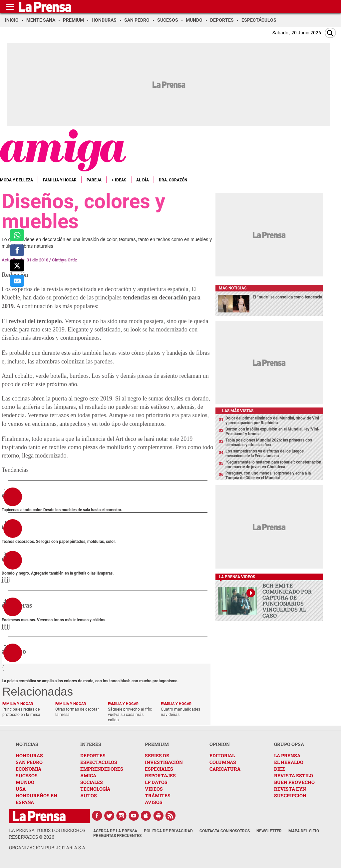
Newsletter (269, 831)
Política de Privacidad (168, 831)
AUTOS (89, 795)
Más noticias (233, 288)
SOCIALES (92, 782)
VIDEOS (154, 789)
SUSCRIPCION (290, 795)
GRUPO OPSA (289, 744)
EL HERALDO (289, 762)
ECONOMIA (28, 769)
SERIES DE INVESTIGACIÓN (164, 759)
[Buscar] (330, 33)
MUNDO (25, 782)
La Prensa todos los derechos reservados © (47, 833)
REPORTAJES (160, 775)
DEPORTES (93, 755)
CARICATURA (225, 769)
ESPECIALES (159, 769)
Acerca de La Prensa (115, 831)
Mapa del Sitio (304, 831)
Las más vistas (238, 411)
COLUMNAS (223, 762)
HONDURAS (29, 755)
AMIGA (88, 775)
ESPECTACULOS (99, 762)
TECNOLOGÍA (95, 789)
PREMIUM (157, 744)
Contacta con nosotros (225, 831)
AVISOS (154, 802)
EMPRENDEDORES (102, 769)
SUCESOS (27, 775)
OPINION (220, 744)
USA (21, 789)
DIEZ (279, 769)
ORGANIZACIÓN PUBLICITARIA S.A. (48, 847)
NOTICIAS (27, 744)
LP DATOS (156, 782)
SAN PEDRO (29, 762)
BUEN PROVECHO (294, 782)
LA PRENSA (287, 755)
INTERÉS (91, 744)
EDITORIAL (222, 755)
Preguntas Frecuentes (117, 836)
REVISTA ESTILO (294, 775)
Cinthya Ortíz (65, 260)
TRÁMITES (158, 795)
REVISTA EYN (290, 789)
